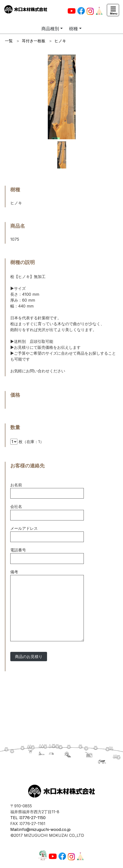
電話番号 (18, 550)
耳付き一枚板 (34, 41)
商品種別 (50, 29)
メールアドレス (24, 528)
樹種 (74, 29)
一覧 (9, 41)
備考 (14, 572)
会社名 (16, 506)
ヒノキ (60, 41)
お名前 (16, 485)
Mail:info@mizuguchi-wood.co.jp (40, 829)
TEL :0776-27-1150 (28, 818)
